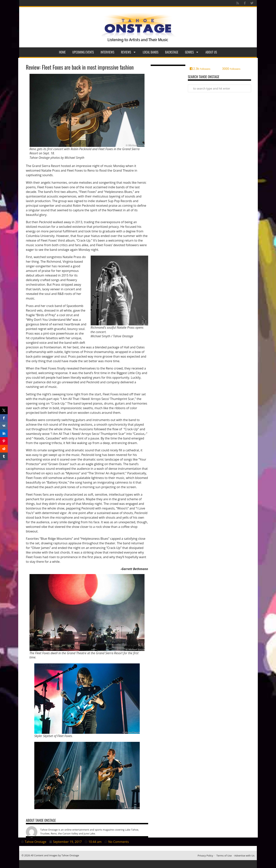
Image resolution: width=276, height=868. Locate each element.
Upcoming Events (83, 52)
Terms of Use (224, 856)
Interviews (108, 52)
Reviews (129, 52)
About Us (211, 52)
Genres (192, 52)
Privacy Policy (205, 856)
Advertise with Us (244, 856)
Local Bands (151, 52)
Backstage (172, 52)
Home (62, 52)
